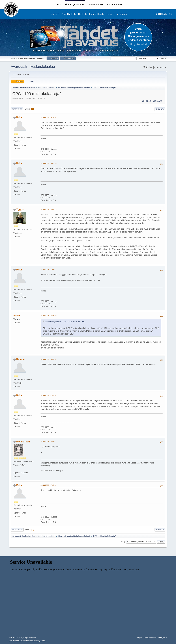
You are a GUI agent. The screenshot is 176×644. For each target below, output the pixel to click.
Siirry (123, 542)
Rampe (20, 359)
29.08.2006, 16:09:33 (48, 442)
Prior (19, 117)
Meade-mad (23, 442)
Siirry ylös (17, 530)
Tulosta (160, 109)
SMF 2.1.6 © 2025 (16, 638)
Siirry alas (17, 109)
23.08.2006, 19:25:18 (48, 163)
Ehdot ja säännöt (150, 638)
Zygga (20, 210)
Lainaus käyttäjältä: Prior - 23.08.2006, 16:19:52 (65, 322)
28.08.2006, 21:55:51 (48, 395)
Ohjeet (140, 638)
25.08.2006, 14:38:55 (48, 315)
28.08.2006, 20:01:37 (48, 359)
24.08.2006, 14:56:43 (48, 209)
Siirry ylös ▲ (163, 638)
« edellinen (145, 101)
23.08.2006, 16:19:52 (48, 117)
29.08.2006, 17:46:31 (48, 485)
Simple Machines (30, 638)
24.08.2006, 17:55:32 (48, 270)
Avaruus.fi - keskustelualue (33, 66)
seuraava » (158, 101)
